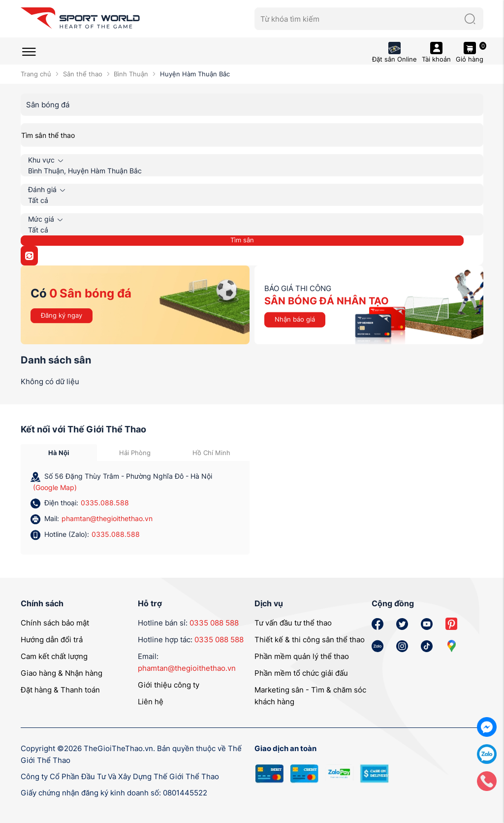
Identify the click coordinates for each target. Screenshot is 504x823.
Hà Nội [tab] (59, 453)
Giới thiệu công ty (169, 685)
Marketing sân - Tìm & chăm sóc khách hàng (310, 696)
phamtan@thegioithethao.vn (107, 518)
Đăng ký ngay (62, 315)
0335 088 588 (214, 623)
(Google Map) (55, 487)
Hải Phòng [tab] (135, 453)
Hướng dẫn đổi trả (52, 640)
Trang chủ (36, 74)
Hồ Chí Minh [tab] (211, 453)
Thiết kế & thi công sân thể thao (310, 640)
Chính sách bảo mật (55, 623)
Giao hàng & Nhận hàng (62, 673)
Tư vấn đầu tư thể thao (293, 623)
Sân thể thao (83, 74)
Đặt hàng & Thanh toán (60, 690)
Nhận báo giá (295, 319)
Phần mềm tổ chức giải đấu (301, 673)
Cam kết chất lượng (54, 656)
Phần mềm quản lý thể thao (302, 656)
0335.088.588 (105, 503)
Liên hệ (151, 702)
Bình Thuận (131, 74)
